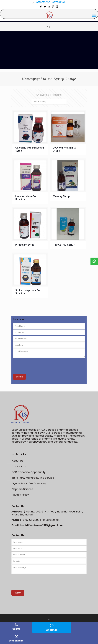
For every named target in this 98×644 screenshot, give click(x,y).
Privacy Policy (20, 495)
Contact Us (19, 466)
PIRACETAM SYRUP (64, 245)
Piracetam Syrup (25, 245)
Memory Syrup (61, 196)
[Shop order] (49, 102)
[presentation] (37, 365)
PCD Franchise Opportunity (29, 472)
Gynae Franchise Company (29, 483)
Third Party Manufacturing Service (33, 478)
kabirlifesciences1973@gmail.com (42, 525)
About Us (17, 461)
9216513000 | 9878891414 (51, 2)
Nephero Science (22, 489)
